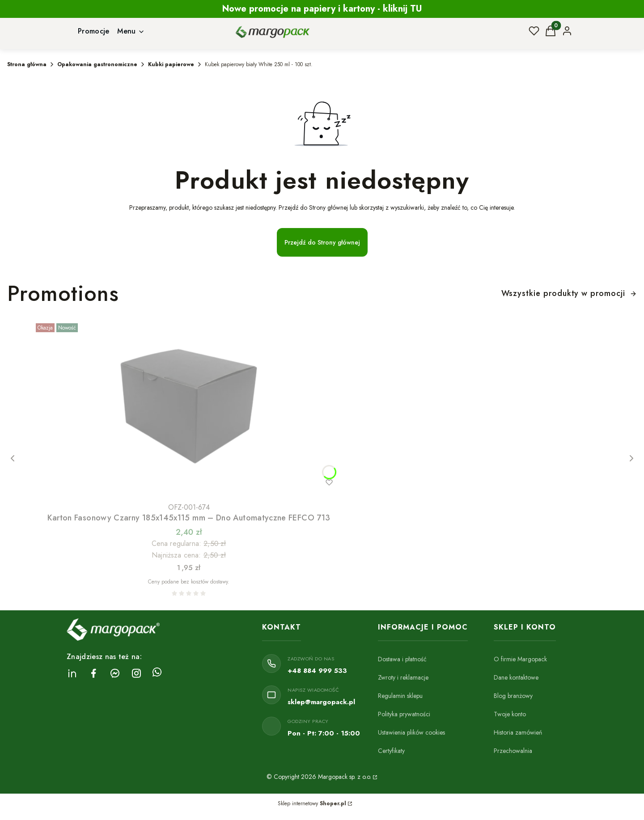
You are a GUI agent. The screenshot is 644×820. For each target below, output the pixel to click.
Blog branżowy (513, 696)
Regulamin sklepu (400, 696)
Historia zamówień (518, 732)
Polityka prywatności (404, 714)
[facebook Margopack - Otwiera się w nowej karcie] (93, 673)
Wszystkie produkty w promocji (569, 293)
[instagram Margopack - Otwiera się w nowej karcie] (136, 673)
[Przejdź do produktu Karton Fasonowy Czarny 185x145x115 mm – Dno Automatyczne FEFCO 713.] (189, 409)
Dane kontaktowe (516, 677)
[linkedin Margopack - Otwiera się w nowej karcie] (72, 673)
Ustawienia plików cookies (411, 732)
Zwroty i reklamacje (403, 677)
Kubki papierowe (171, 64)
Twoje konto (510, 714)
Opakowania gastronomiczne (97, 64)
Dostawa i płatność (402, 659)
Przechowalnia (513, 751)
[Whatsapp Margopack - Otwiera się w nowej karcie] (157, 673)
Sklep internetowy (312, 803)
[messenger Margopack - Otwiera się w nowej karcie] (115, 673)
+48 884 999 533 (317, 671)
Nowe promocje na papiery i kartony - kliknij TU (322, 9)
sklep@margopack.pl (321, 702)
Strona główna (27, 64)
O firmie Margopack (520, 659)
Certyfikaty (391, 751)
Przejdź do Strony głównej (322, 242)
